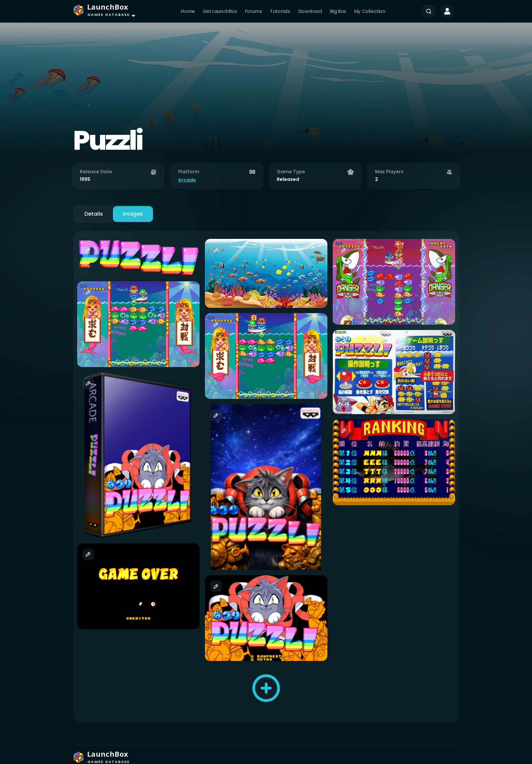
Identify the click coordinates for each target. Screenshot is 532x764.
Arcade (187, 180)
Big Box (338, 11)
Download (310, 11)
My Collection (370, 11)
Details (94, 214)
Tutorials (280, 11)
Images (133, 214)
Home (188, 11)
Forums (254, 11)
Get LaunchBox (220, 11)
